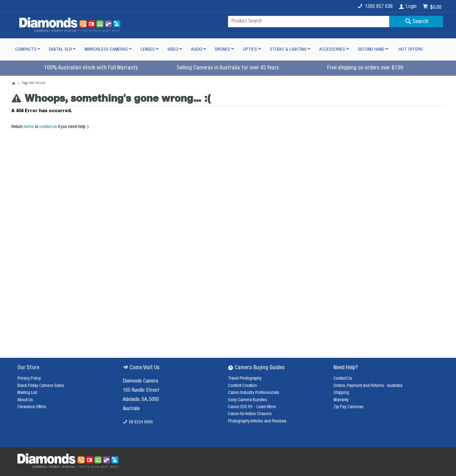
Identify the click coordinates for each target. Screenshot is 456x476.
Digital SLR (60, 50)
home (29, 127)
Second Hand (371, 50)
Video (173, 50)
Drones (223, 50)
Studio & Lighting (288, 50)
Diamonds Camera (140, 382)
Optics (250, 50)
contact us (48, 127)
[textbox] (309, 22)
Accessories (332, 50)
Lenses (148, 50)
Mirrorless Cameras (106, 50)
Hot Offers (411, 50)
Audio (197, 50)
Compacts (26, 50)
